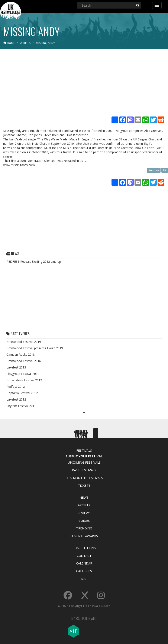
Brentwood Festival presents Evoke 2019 (35, 348)
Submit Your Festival (84, 456)
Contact (84, 556)
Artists (84, 505)
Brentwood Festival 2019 (24, 342)
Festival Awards (84, 536)
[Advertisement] (84, 83)
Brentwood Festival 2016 (24, 361)
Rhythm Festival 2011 (21, 406)
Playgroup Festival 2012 (23, 374)
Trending (84, 528)
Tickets (84, 485)
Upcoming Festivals (84, 462)
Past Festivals (84, 470)
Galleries (84, 571)
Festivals (84, 450)
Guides (84, 520)
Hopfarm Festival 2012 (22, 393)
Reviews (84, 513)
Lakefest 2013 (16, 367)
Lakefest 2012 (16, 399)
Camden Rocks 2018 (21, 354)
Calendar (84, 563)
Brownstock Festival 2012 (24, 380)
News (84, 497)
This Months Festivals (84, 478)
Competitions (84, 548)
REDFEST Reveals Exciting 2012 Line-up (34, 262)
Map (84, 579)
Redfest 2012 (16, 387)
